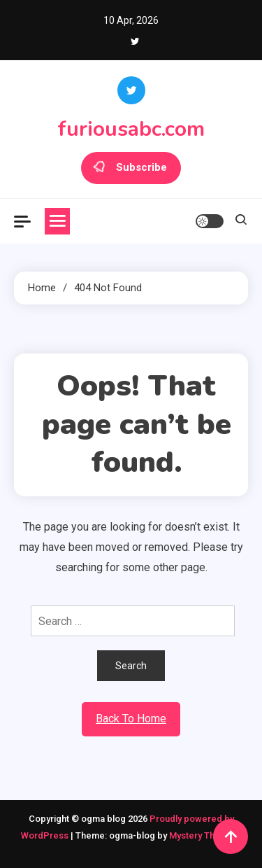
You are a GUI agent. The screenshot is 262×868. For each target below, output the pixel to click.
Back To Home (131, 719)
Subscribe (131, 168)
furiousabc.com (131, 129)
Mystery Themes (204, 835)
